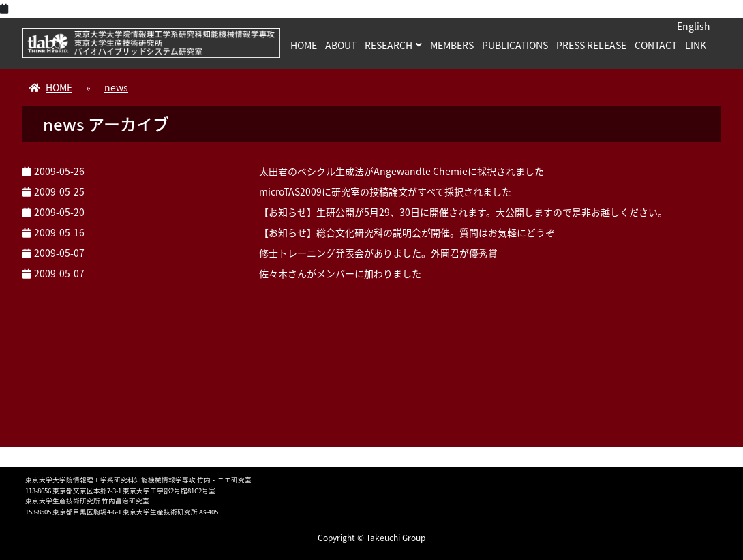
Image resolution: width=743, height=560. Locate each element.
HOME (304, 45)
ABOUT (341, 45)
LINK (696, 45)
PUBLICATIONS (515, 45)
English (694, 26)
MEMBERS (452, 45)
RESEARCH (389, 45)
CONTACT (656, 45)
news (116, 87)
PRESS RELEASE (591, 45)
